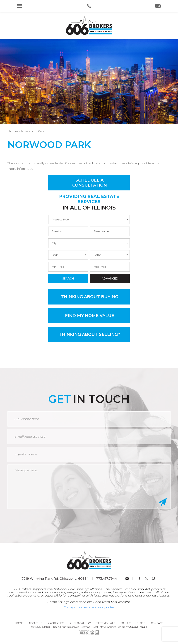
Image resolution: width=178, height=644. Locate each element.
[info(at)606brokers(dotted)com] (158, 6)
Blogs (141, 623)
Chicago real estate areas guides (89, 607)
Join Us (126, 623)
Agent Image (138, 627)
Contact (157, 623)
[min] (68, 231)
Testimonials (106, 623)
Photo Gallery (80, 623)
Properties (56, 623)
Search (68, 278)
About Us (35, 623)
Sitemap (85, 627)
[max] (110, 231)
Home (19, 623)
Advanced (110, 278)
